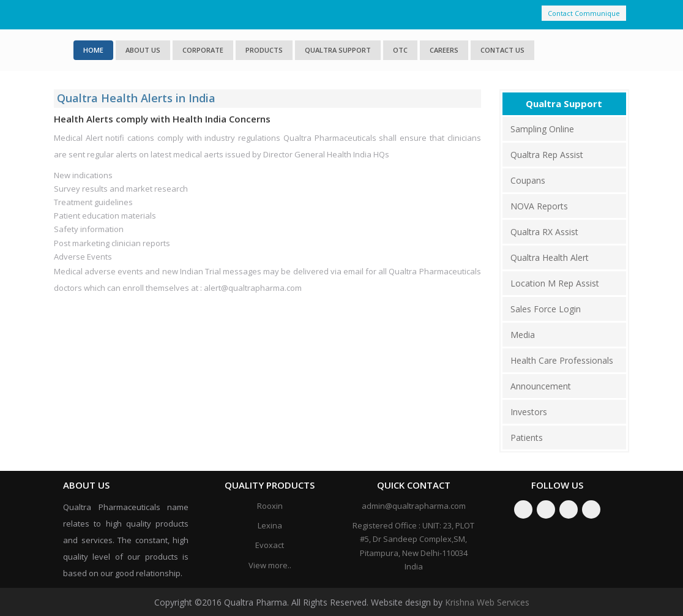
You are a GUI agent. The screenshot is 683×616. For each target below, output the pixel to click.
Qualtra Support (338, 50)
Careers (444, 50)
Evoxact (270, 545)
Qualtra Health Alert (550, 257)
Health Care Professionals (562, 360)
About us (143, 50)
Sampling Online (542, 129)
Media (523, 335)
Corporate (203, 50)
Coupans (528, 180)
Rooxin (270, 506)
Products (264, 50)
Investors (529, 412)
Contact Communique (584, 13)
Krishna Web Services (487, 602)
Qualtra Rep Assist (547, 155)
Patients (527, 438)
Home (93, 50)
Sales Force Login (546, 309)
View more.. (270, 565)
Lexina (270, 525)
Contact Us (502, 50)
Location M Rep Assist (555, 283)
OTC (400, 50)
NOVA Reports (539, 206)
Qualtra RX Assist (544, 232)
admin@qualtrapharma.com (414, 506)
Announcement (541, 386)
